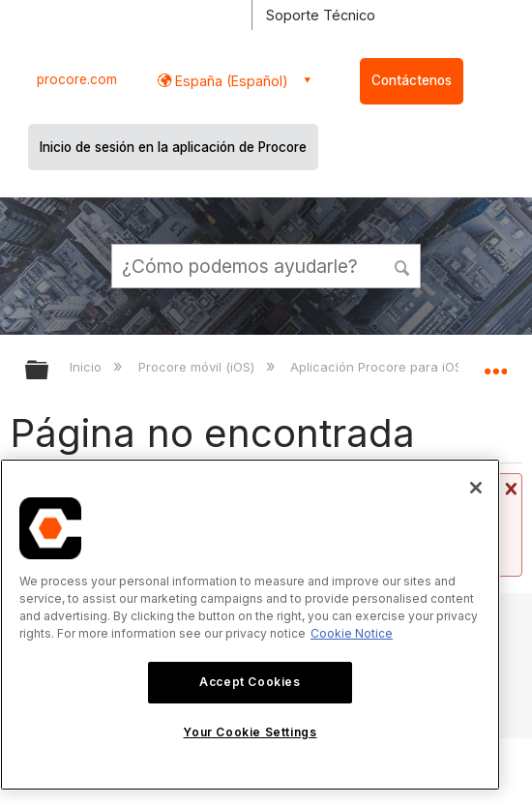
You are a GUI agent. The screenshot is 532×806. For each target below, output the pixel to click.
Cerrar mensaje (509, 489)
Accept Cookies (250, 682)
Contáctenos (412, 80)
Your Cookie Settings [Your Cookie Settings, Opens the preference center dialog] (250, 732)
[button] (402, 265)
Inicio (88, 367)
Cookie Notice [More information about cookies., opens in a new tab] (352, 633)
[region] (250, 625)
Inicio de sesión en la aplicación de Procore (173, 147)
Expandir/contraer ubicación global (495, 364)
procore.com (77, 79)
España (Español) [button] (230, 81)
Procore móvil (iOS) (198, 367)
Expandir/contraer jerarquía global (49, 371)
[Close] (476, 488)
